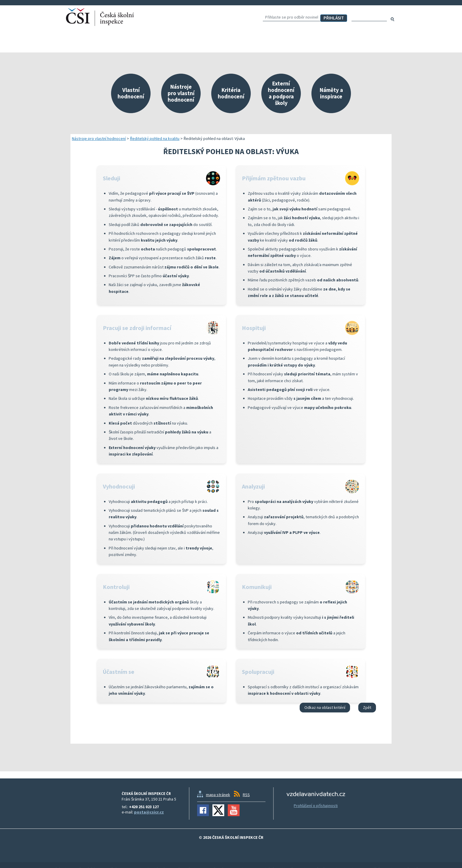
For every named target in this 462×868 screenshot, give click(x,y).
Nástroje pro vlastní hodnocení (99, 138)
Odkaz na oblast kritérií (325, 707)
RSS (246, 795)
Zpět (367, 707)
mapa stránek (218, 795)
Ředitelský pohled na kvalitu (155, 138)
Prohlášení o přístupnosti (316, 806)
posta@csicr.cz (149, 812)
